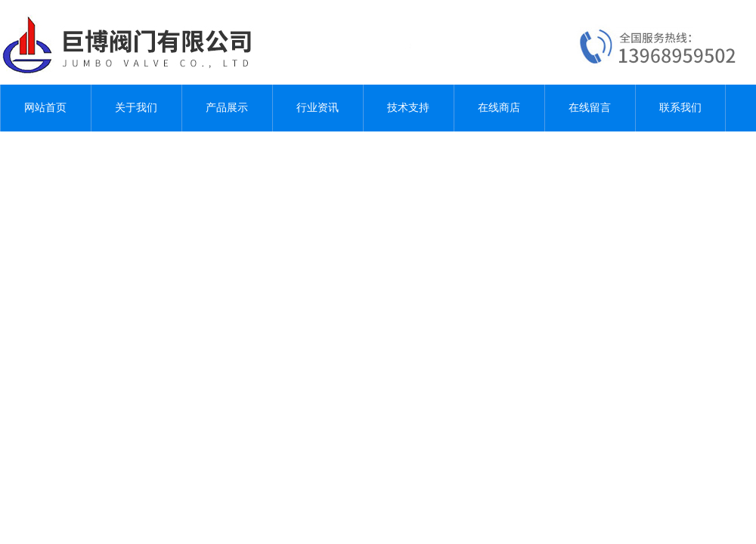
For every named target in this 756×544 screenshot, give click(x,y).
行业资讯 (318, 108)
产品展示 (227, 108)
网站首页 (45, 108)
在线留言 (590, 108)
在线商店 (499, 108)
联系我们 (680, 108)
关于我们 (136, 108)
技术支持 (408, 108)
